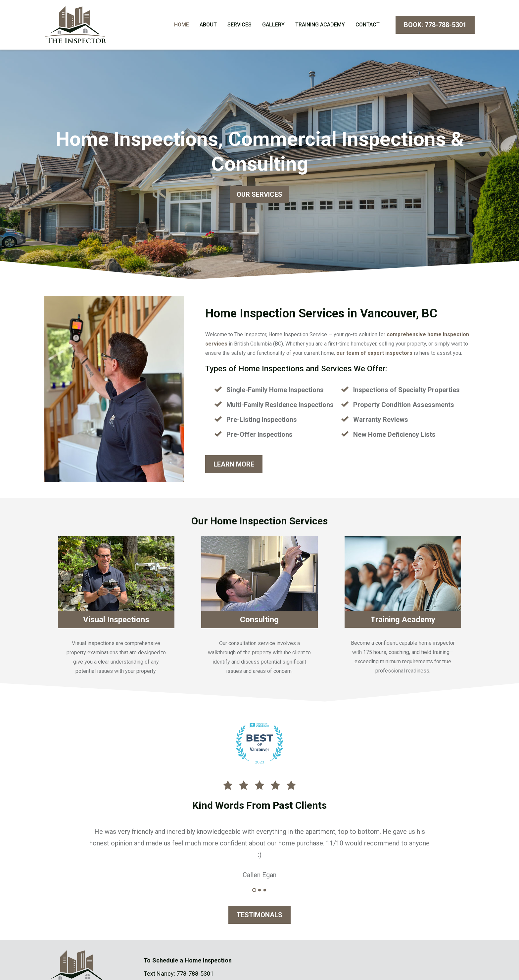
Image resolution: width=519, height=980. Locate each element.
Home (182, 26)
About (208, 26)
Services (239, 26)
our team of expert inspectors (374, 355)
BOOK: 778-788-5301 (435, 26)
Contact (368, 26)
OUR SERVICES (259, 196)
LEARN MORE (234, 466)
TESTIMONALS (259, 917)
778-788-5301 (195, 975)
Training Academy (320, 26)
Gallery (273, 26)
